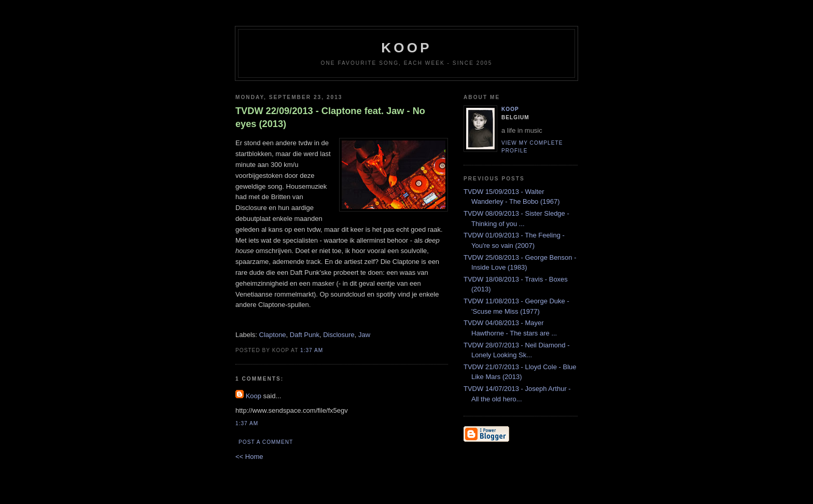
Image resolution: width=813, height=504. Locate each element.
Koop (254, 396)
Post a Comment (266, 442)
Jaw (364, 335)
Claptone (273, 335)
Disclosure (339, 335)
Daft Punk (305, 335)
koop (406, 48)
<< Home (249, 457)
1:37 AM (312, 350)
